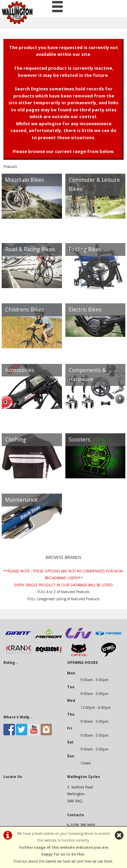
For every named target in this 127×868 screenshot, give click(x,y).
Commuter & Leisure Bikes (94, 185)
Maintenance (21, 500)
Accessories (20, 370)
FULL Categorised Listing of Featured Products (63, 599)
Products (10, 167)
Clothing (16, 440)
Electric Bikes (85, 310)
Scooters (80, 440)
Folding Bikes (85, 249)
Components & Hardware (87, 375)
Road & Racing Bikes (30, 249)
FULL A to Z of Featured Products (63, 592)
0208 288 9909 (83, 825)
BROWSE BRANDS (64, 557)
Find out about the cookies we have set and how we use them (63, 861)
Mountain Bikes (25, 180)
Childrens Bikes (25, 310)
